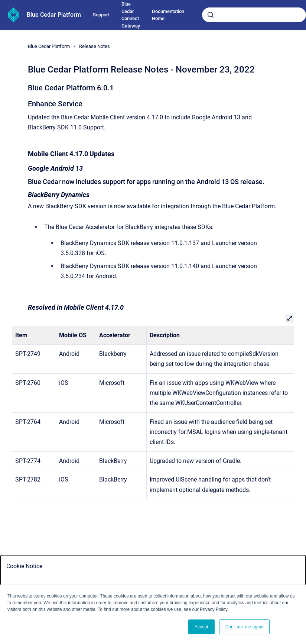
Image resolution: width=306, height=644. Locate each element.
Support (101, 15)
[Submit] (211, 15)
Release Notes (95, 46)
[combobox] (254, 15)
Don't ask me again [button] (244, 627)
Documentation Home (168, 15)
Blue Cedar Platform (54, 15)
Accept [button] (201, 627)
